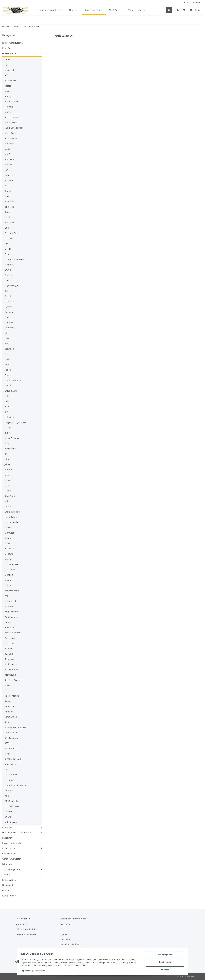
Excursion (9, 349)
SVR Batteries (11, 775)
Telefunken (10, 780)
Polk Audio (10, 627)
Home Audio (8, 885)
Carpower (9, 238)
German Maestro (13, 380)
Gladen (8, 386)
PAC (6, 596)
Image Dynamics (12, 438)
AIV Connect (10, 81)
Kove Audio (10, 496)
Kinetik (8, 491)
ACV (6, 65)
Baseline (9, 180)
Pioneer (8, 622)
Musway (8, 580)
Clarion (8, 249)
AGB (62, 929)
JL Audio (8, 470)
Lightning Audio (12, 512)
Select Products (12, 696)
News (186, 3)
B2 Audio (9, 175)
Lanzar (8, 506)
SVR (6, 769)
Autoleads (9, 159)
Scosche (8, 691)
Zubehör (6, 875)
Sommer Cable (12, 717)
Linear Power (11, 517)
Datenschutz (40, 971)
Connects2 (10, 265)
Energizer (9, 328)
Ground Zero (11, 391)
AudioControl (11, 138)
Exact (7, 343)
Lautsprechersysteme (13, 43)
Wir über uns (22, 924)
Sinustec (9, 712)
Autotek (8, 165)
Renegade (9, 659)
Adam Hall (9, 70)
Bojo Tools (9, 207)
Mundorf (9, 575)
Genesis (8, 375)
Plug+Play (7, 48)
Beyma (8, 191)
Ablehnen (164, 970)
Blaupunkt (9, 201)
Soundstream (11, 733)
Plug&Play (7, 827)
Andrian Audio (11, 102)
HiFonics (9, 407)
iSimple (8, 459)
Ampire (8, 96)
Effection (9, 322)
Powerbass (10, 638)
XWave (8, 817)
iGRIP (7, 433)
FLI (6, 354)
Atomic (8, 112)
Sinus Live (9, 706)
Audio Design (11, 123)
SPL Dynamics (11, 738)
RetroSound (10, 675)
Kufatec (8, 501)
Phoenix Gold (11, 601)
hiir (6, 412)
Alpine (8, 91)
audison (8, 149)
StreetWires (10, 764)
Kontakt (197, 3)
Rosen (7, 685)
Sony (7, 722)
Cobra (7, 254)
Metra (7, 543)
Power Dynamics (12, 633)
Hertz (7, 401)
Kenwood (9, 480)
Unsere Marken (10, 53)
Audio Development (14, 128)
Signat (8, 701)
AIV (6, 75)
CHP (6, 244)
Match (8, 528)
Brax (7, 212)
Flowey (8, 359)
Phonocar (9, 606)
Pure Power (10, 643)
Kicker (7, 485)
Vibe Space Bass (12, 801)
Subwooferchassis (11, 854)
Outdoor (6, 890)
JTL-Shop (190, 976)
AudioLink (9, 144)
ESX (6, 333)
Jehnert (8, 464)
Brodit (7, 217)
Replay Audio (11, 664)
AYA (6, 170)
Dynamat (9, 301)
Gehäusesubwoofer (12, 859)
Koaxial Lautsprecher (12, 843)
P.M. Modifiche (12, 591)
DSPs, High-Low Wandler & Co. (17, 833)
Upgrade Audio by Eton (16, 785)
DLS (6, 291)
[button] (178, 10)
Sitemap (64, 934)
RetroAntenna (11, 670)
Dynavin (8, 307)
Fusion (8, 370)
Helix (7, 396)
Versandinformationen (27, 934)
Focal (7, 364)
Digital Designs (12, 286)
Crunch (8, 270)
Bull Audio (9, 223)
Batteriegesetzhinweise (71, 944)
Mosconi (9, 559)
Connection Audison (14, 259)
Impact (8, 443)
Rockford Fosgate (13, 680)
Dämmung (7, 864)
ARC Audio (10, 107)
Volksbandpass (12, 806)
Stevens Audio (11, 748)
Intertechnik (10, 449)
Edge (7, 317)
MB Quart (9, 533)
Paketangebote (9, 880)
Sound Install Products (15, 727)
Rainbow (9, 648)
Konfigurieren (164, 963)
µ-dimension (11, 822)
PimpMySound (11, 612)
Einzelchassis (9, 848)
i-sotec (8, 428)
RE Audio (9, 654)
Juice (7, 475)
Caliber (8, 228)
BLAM (7, 196)
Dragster (9, 296)
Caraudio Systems (13, 233)
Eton (7, 338)
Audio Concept (12, 117)
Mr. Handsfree (11, 564)
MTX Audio (10, 570)
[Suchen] (151, 10)
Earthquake (10, 312)
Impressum (27, 971)
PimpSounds (11, 617)
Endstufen (7, 838)
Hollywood (9, 417)
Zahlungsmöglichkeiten (27, 929)
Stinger (8, 754)
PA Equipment (9, 896)
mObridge (9, 549)
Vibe (7, 796)
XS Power (9, 812)
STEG (7, 743)
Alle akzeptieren (164, 955)
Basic (7, 186)
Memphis (9, 538)
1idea (7, 59)
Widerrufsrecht (68, 949)
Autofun (8, 154)
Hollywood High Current (16, 422)
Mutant (8, 585)
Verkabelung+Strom (12, 869)
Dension (8, 275)
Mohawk (9, 554)
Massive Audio (11, 522)
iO (6, 454)
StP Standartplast (13, 759)
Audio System (11, 133)
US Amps (9, 790)
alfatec (8, 86)
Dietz (7, 280)
